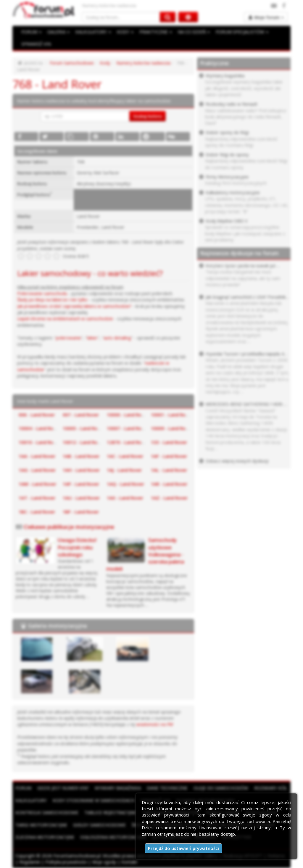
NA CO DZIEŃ (194, 32)
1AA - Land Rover (37, 456)
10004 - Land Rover (39, 428)
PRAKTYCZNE (156, 32)
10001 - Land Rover (172, 415)
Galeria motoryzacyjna (58, 626)
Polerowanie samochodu (42, 293)
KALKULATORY (93, 32)
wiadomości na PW (155, 724)
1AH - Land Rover (81, 470)
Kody (105, 63)
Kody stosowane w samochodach (94, 800)
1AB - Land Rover (81, 456)
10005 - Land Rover (83, 428)
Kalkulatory (31, 800)
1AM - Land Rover (37, 484)
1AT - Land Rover (37, 498)
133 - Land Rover (169, 442)
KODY (125, 32)
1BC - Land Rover (37, 512)
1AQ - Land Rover (125, 484)
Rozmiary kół (271, 788)
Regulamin (30, 862)
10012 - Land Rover (83, 442)
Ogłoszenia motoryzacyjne (113, 837)
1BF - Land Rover (81, 512)
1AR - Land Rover (169, 484)
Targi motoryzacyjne (41, 825)
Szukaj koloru (148, 116)
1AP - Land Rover (81, 484)
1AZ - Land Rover (169, 498)
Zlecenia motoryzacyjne (45, 837)
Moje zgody (104, 862)
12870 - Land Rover (128, 442)
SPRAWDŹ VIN (36, 44)
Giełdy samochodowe (99, 825)
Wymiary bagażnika (118, 788)
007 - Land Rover (81, 415)
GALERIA (58, 32)
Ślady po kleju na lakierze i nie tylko (52, 299)
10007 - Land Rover (128, 428)
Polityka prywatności (66, 862)
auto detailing (117, 338)
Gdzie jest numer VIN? (63, 788)
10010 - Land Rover (39, 442)
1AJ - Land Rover (124, 470)
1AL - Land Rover (169, 470)
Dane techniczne (167, 788)
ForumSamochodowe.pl (77, 856)
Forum (23, 788)
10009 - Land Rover (172, 428)
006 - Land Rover (37, 415)
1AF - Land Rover (169, 456)
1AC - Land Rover (125, 456)
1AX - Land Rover (125, 498)
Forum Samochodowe (72, 63)
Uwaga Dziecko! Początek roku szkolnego (77, 547)
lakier (92, 338)
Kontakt (129, 862)
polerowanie (69, 338)
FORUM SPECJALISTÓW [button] (242, 32)
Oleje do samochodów (221, 788)
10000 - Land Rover (128, 415)
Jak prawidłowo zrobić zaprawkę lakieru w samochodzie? (74, 306)
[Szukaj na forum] (121, 17)
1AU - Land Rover (81, 498)
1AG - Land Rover (37, 470)
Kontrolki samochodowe (47, 812)
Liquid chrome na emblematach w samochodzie (65, 318)
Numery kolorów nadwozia (143, 63)
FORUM (31, 32)
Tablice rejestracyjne (110, 812)
